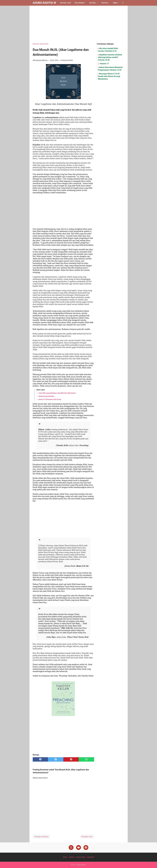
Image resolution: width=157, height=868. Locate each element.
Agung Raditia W (44, 3)
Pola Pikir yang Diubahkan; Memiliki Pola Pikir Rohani (57, 393)
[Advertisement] (79, 24)
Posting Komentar (67, 60)
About (65, 857)
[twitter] (56, 759)
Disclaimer (91, 857)
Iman (115, 3)
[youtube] (78, 848)
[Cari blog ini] (123, 3)
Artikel (93, 3)
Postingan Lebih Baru (41, 837)
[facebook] (40, 759)
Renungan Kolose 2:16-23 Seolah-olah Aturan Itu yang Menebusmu (109, 76)
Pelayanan (79, 3)
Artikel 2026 (66, 3)
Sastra (105, 3)
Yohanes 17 (104, 64)
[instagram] (71, 848)
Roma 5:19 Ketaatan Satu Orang (50, 399)
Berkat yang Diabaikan (47, 396)
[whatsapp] (86, 759)
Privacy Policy (81, 857)
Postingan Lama (87, 837)
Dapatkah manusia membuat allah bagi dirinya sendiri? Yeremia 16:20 (110, 57)
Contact (72, 857)
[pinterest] (71, 759)
